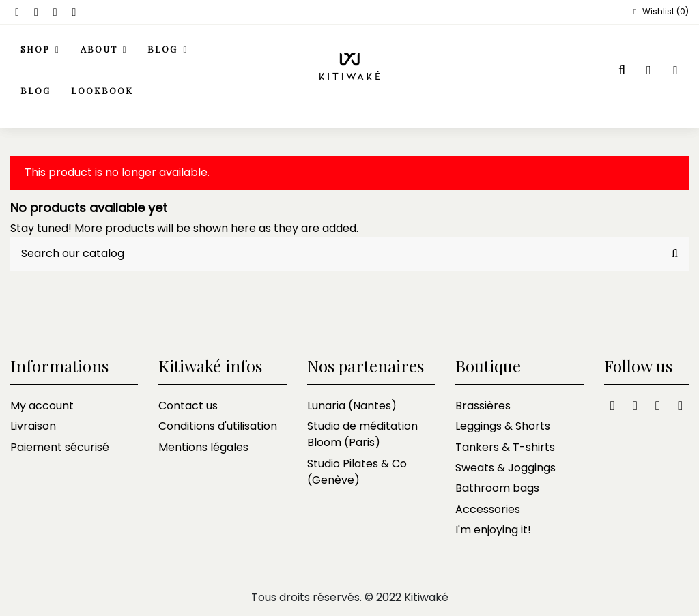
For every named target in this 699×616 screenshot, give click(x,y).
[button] (104, 50)
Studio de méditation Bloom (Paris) (362, 434)
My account (42, 406)
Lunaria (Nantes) (352, 406)
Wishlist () (659, 11)
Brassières (483, 406)
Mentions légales (203, 447)
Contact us (188, 406)
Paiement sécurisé (60, 447)
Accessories (488, 509)
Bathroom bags (497, 488)
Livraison (33, 426)
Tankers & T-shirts (505, 447)
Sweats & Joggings (505, 468)
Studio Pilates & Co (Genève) (357, 472)
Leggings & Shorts (503, 426)
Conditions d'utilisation (218, 426)
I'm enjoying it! (493, 530)
